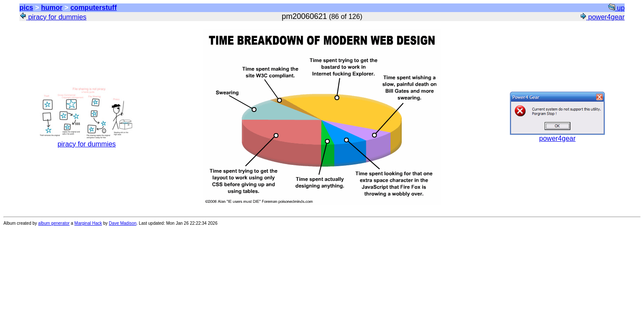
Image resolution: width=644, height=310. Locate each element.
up (616, 8)
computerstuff (94, 8)
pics (26, 8)
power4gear (602, 17)
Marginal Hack (88, 223)
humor (52, 8)
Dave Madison (123, 223)
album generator (54, 223)
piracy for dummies (53, 17)
